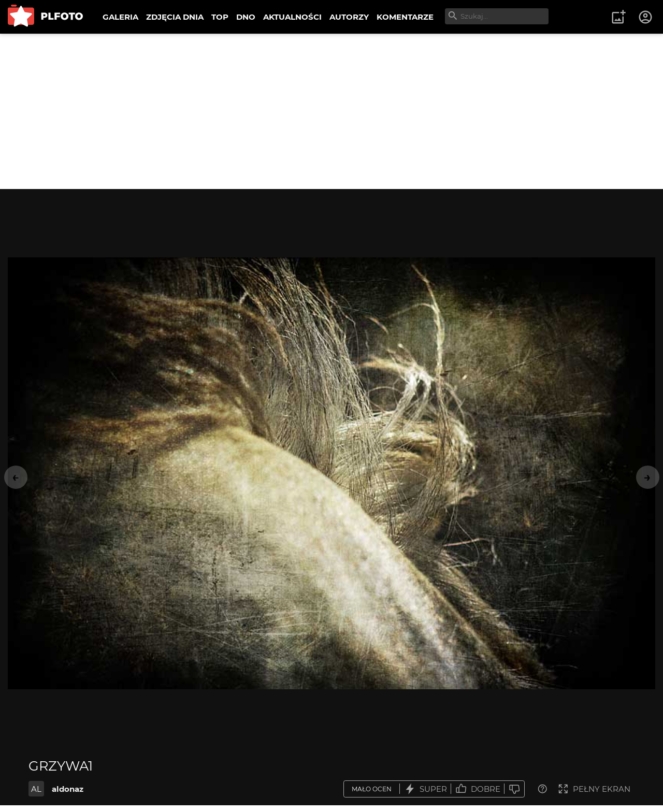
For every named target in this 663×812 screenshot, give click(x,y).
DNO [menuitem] (246, 17)
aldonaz (68, 789)
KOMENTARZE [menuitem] (405, 17)
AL (36, 789)
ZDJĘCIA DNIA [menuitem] (175, 17)
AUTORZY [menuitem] (349, 17)
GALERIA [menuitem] (120, 17)
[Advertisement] (331, 111)
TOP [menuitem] (220, 17)
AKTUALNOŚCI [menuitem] (292, 17)
